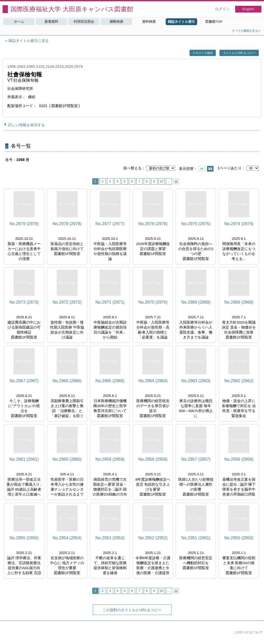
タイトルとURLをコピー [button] (239, 53)
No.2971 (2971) (110, 302)
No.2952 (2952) (153, 538)
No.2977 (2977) (110, 224)
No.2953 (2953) (110, 538)
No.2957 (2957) (196, 459)
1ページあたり (230, 168)
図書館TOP (214, 22)
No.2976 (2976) (153, 224)
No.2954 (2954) (67, 538)
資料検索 (149, 22)
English (248, 9)
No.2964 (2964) (153, 381)
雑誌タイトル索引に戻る (29, 41)
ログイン (222, 9)
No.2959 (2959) (110, 459)
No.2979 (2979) (24, 224)
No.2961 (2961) (24, 459)
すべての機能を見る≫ (246, 31)
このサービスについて (248, 632)
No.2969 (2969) (196, 302)
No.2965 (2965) (110, 381)
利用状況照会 (84, 22)
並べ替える (132, 168)
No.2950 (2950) (239, 538)
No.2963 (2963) (196, 381)
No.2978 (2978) (67, 224)
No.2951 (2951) (196, 538)
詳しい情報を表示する (26, 125)
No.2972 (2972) (67, 302)
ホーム (19, 22)
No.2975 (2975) (196, 224)
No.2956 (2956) (239, 459)
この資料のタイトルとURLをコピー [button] (132, 610)
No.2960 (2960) (67, 459)
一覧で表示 (202, 169)
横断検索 (116, 22)
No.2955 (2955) (24, 538)
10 (161, 181)
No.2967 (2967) (24, 381)
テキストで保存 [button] (203, 53)
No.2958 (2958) (153, 459)
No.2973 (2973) (24, 302)
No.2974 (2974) (239, 224)
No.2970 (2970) (153, 302)
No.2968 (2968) (239, 302)
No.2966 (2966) (67, 381)
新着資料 (51, 22)
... (169, 181)
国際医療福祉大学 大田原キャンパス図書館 (72, 9)
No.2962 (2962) (239, 381)
